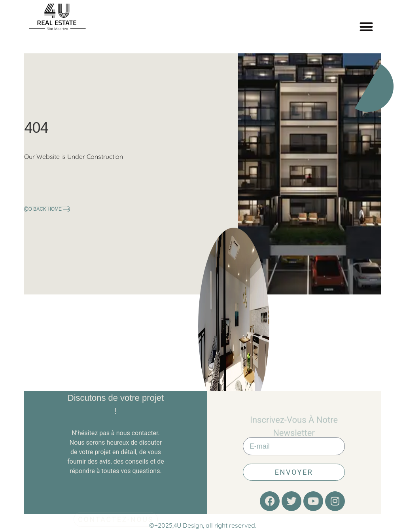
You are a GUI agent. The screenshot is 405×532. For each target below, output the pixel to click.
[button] (366, 26)
